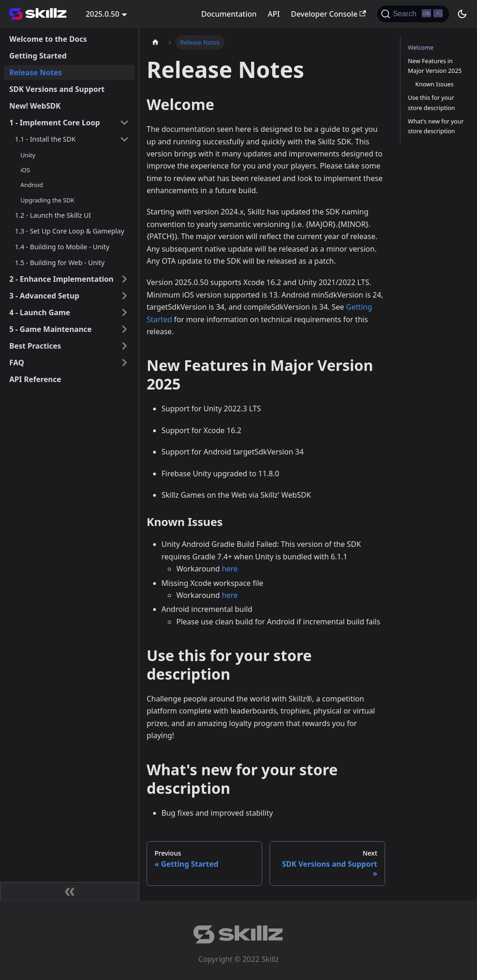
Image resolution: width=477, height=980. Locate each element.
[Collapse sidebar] (70, 891)
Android (32, 185)
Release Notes (35, 72)
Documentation (229, 14)
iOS (25, 170)
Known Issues (434, 84)
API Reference (35, 379)
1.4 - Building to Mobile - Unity (62, 247)
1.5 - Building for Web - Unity (60, 263)
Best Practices (35, 346)
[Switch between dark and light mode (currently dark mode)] (462, 14)
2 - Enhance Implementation (61, 279)
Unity (28, 155)
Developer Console (329, 14)
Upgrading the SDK (47, 200)
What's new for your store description (436, 126)
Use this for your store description (431, 102)
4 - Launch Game (40, 312)
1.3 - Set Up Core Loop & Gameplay (70, 231)
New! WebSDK (35, 106)
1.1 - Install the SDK (45, 139)
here (230, 569)
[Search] (413, 14)
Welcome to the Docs (48, 39)
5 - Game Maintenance (51, 329)
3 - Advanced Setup (44, 296)
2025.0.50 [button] (102, 14)
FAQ (17, 363)
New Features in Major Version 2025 (435, 66)
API (274, 14)
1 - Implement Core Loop (55, 123)
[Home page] (155, 42)
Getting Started (38, 56)
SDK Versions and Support (57, 89)
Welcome (421, 47)
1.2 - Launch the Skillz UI (53, 215)
